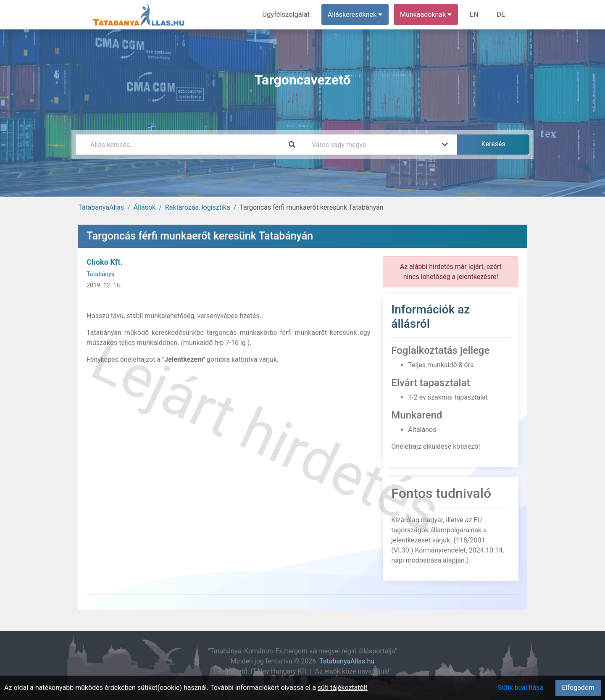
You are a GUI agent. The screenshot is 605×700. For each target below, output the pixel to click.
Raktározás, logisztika (198, 207)
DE (501, 14)
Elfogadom (578, 688)
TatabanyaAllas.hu (347, 661)
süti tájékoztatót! (343, 688)
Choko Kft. (104, 262)
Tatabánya (101, 274)
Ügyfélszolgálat (288, 14)
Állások (145, 207)
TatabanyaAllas (101, 207)
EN (475, 14)
